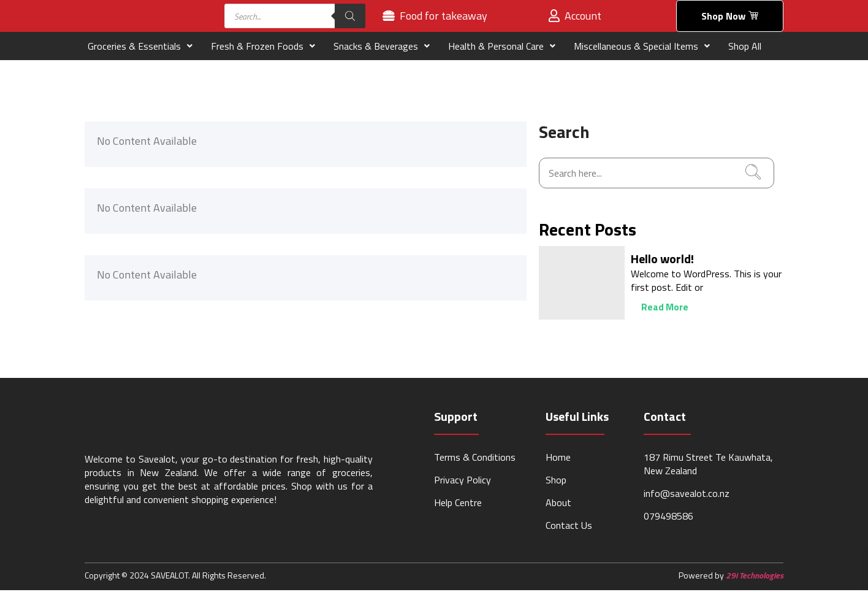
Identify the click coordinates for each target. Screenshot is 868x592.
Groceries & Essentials (140, 47)
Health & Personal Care (502, 47)
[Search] (350, 17)
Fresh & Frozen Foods (263, 47)
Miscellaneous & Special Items (642, 47)
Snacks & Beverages (382, 47)
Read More (655, 309)
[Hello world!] (582, 284)
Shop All (745, 47)
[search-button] (753, 174)
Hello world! (662, 260)
